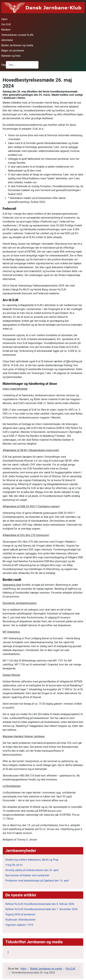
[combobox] (22, 65)
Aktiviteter (7, 40)
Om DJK (6, 24)
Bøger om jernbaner (13, 51)
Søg (4, 65)
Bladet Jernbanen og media (17, 45)
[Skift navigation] (8, 952)
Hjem (4, 19)
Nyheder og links (11, 56)
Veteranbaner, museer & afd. (18, 35)
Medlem (6, 30)
